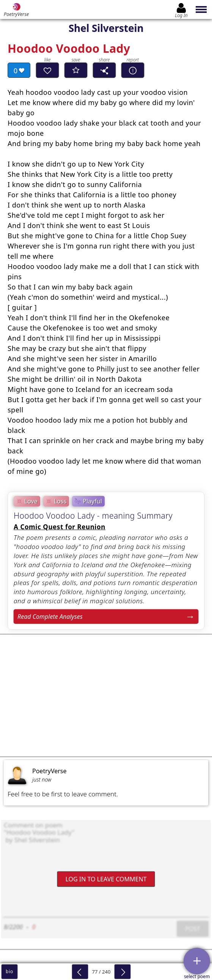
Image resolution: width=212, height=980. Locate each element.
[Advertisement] (106, 695)
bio (9, 971)
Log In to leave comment (106, 879)
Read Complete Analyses (50, 617)
